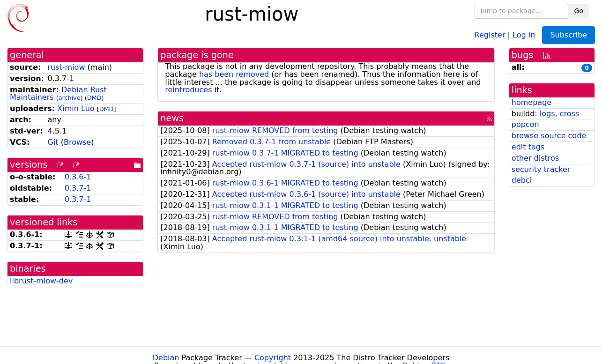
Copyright (273, 358)
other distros (535, 158)
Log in (524, 34)
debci (522, 180)
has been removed (234, 74)
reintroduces (188, 90)
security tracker (541, 169)
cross (569, 114)
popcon (525, 124)
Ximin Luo (76, 108)
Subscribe (569, 35)
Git (53, 142)
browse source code (549, 136)
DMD (94, 98)
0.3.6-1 (78, 177)
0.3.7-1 (78, 188)
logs (547, 114)
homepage (531, 102)
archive (70, 98)
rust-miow (66, 67)
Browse (77, 142)
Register (490, 34)
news (172, 118)
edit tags (528, 147)
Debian (166, 358)
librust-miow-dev (41, 281)
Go (579, 11)
